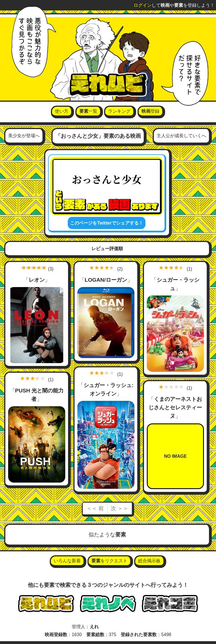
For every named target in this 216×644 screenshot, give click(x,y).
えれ (94, 627)
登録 (150, 111)
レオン (37, 280)
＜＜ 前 (95, 508)
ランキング (119, 111)
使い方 (62, 111)
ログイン (143, 5)
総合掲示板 (149, 561)
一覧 (88, 111)
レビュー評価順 (107, 249)
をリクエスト (109, 561)
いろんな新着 (67, 561)
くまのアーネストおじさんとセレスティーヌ (175, 408)
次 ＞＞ (120, 508)
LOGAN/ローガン (106, 280)
